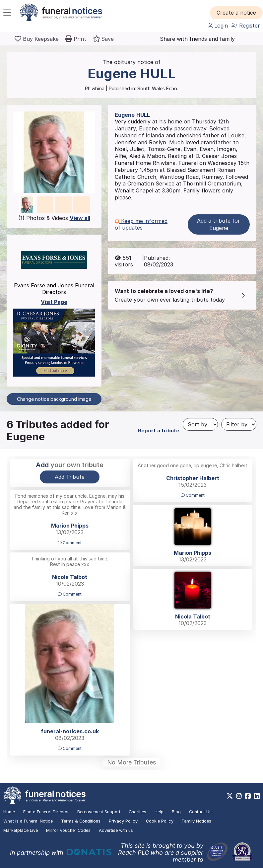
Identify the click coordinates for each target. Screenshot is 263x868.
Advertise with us (116, 830)
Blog (176, 812)
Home (9, 812)
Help (159, 812)
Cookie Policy (160, 821)
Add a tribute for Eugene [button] (219, 224)
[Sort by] (200, 424)
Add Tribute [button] (70, 477)
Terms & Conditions (81, 821)
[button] (236, 13)
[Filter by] (239, 424)
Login (218, 26)
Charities (137, 812)
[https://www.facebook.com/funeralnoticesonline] (248, 796)
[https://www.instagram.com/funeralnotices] (239, 796)
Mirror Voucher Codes (68, 830)
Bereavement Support (99, 812)
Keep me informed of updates (141, 224)
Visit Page (54, 302)
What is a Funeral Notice (28, 821)
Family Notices (197, 821)
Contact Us (200, 812)
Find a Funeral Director (46, 812)
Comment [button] (193, 495)
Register (245, 26)
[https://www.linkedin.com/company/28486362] (257, 796)
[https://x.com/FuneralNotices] (230, 796)
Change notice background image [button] (54, 399)
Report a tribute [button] (159, 431)
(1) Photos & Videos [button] (54, 218)
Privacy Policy (123, 821)
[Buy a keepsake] (37, 39)
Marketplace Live (21, 830)
